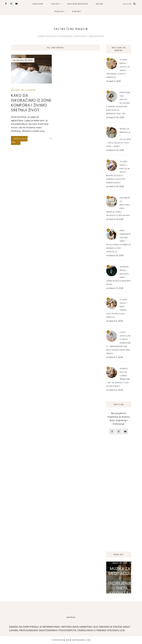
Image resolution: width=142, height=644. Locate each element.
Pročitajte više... (19, 140)
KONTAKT (77, 11)
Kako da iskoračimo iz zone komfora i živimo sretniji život (31, 103)
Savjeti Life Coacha (23, 90)
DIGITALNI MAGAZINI (78, 4)
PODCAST (59, 11)
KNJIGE (100, 4)
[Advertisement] (119, 503)
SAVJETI (55, 4)
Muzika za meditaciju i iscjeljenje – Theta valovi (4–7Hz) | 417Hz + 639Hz (120, 586)
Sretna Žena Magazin (71, 29)
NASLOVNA (38, 4)
